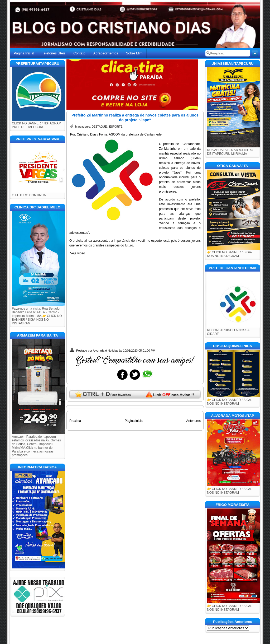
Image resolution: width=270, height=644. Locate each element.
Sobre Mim (134, 53)
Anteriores (193, 421)
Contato (79, 53)
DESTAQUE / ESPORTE (107, 127)
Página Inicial (24, 53)
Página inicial (134, 421)
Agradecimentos (106, 53)
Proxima (75, 421)
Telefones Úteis (54, 53)
